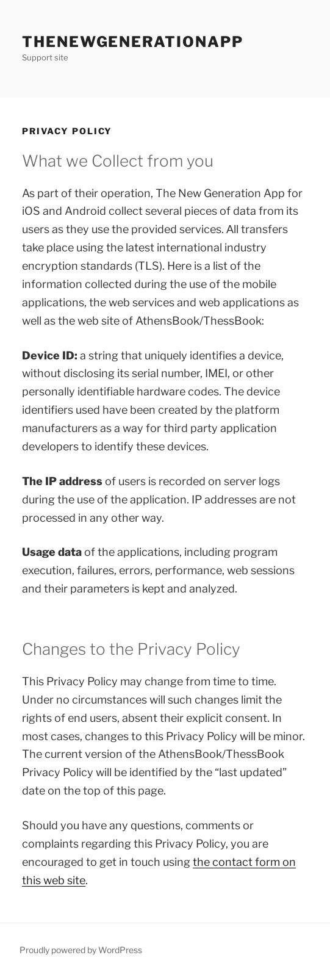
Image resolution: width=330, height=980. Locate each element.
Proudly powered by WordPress (81, 950)
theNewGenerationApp (132, 42)
